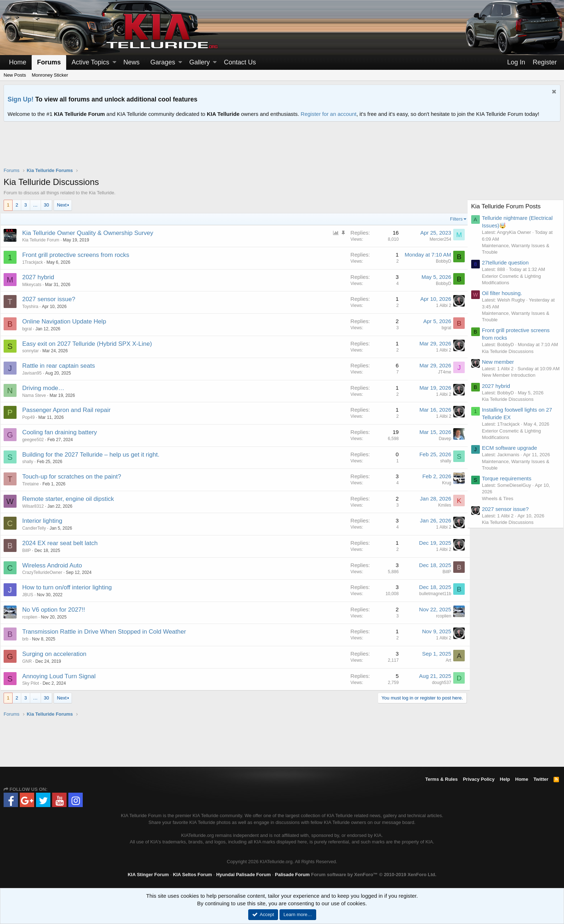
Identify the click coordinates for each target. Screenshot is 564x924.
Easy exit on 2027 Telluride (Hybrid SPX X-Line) (90, 344)
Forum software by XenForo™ (374, 875)
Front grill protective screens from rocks (79, 255)
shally (31, 462)
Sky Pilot (34, 683)
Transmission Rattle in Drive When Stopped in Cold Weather (107, 632)
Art (445, 660)
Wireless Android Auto (55, 565)
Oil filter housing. (505, 293)
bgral (30, 329)
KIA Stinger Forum (148, 875)
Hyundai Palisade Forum (244, 875)
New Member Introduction (512, 388)
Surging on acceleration (58, 654)
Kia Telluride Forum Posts (509, 206)
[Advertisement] (282, 149)
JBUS (31, 595)
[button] (114, 62)
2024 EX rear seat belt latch (63, 543)
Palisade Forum (292, 875)
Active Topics (90, 62)
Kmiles (441, 505)
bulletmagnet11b (432, 594)
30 (46, 205)
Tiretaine (34, 484)
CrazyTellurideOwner (46, 572)
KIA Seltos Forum (193, 875)
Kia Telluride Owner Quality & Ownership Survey (91, 233)
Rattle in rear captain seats (62, 366)
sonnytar (34, 351)
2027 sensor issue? (52, 299)
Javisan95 (35, 373)
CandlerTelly (37, 528)
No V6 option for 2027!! (57, 610)
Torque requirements (510, 492)
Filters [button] (453, 219)
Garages (163, 62)
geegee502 (36, 440)
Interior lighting (46, 521)
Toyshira (34, 307)
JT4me (441, 372)
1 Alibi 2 (440, 305)
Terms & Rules (441, 779)
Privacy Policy (479, 779)
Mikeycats (35, 285)
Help (505, 779)
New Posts (15, 75)
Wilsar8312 (36, 506)
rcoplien (33, 617)
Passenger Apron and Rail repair (70, 410)
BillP (30, 551)
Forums (49, 62)
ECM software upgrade (513, 461)
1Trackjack (36, 262)
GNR (30, 661)
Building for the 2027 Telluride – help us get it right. (94, 455)
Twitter (541, 779)
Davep (442, 439)
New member (501, 368)
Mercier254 (437, 239)
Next (62, 205)
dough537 (438, 683)
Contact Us (240, 62)
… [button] (35, 205)
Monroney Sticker (50, 75)
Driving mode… (47, 388)
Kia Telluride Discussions (511, 358)
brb (29, 639)
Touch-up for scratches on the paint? (75, 477)
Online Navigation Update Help (67, 321)
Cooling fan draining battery (63, 432)
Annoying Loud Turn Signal (62, 676)
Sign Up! (21, 99)
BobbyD (440, 261)
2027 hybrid (42, 277)
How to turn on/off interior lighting (70, 587)
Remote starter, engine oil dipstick (71, 499)
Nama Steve (37, 395)
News (131, 62)
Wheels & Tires (501, 511)
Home (18, 62)
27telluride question (509, 262)
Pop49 (32, 417)
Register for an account (329, 114)
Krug (443, 483)
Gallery (199, 62)
